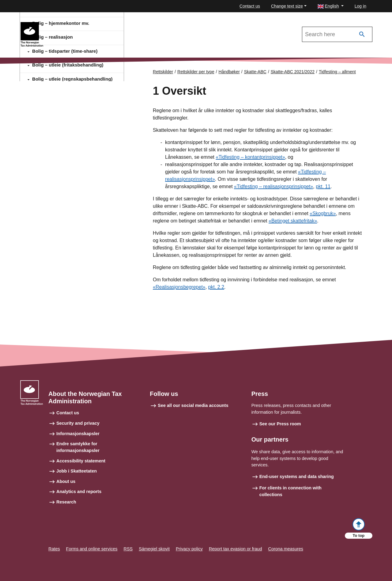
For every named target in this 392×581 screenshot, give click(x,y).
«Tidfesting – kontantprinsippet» (250, 157)
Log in (360, 6)
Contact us (250, 6)
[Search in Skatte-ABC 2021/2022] (337, 34)
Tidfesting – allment (337, 72)
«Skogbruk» (323, 213)
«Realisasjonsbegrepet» (179, 287)
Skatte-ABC (255, 72)
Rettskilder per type (196, 72)
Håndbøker (229, 72)
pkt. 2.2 (216, 287)
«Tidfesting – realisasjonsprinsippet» (273, 186)
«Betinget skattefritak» (293, 221)
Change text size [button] (287, 6)
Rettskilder (163, 72)
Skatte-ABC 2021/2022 (71, 25)
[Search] (362, 34)
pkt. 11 (323, 186)
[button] (331, 6)
